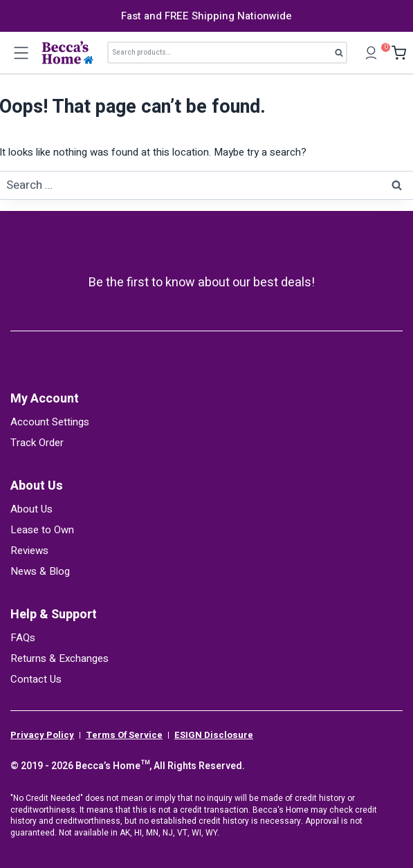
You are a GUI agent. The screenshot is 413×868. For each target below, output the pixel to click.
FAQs (23, 638)
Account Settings (50, 422)
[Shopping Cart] (395, 53)
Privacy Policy (42, 735)
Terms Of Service (124, 735)
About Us (37, 486)
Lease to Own (42, 530)
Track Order (37, 443)
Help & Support (54, 615)
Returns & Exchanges (59, 658)
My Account (45, 399)
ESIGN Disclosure (214, 735)
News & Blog (40, 571)
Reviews (29, 551)
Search (343, 55)
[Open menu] (21, 53)
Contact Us (36, 679)
